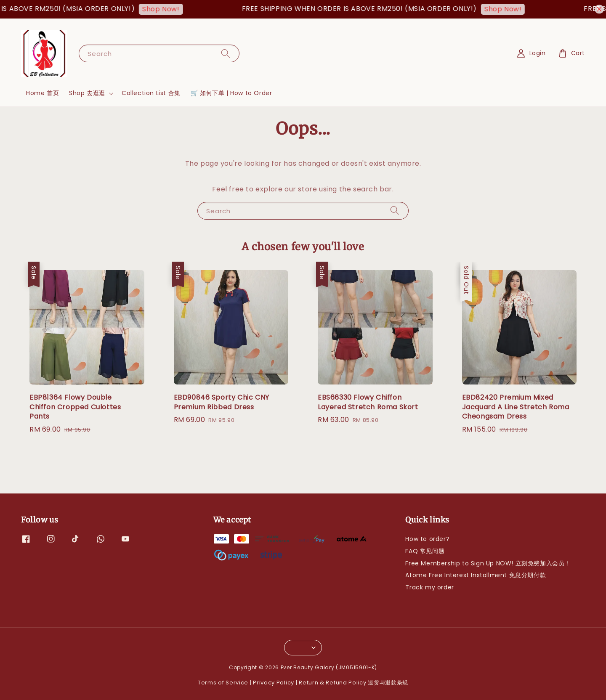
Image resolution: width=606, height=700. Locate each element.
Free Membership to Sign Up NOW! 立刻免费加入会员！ (488, 563)
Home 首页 (43, 93)
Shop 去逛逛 (87, 93)
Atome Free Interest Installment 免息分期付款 (476, 575)
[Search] (226, 53)
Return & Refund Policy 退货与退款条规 (353, 683)
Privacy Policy (274, 683)
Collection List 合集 (151, 93)
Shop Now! (165, 9)
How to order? (427, 539)
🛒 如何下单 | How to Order (231, 93)
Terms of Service (223, 683)
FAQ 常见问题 (425, 551)
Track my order (429, 587)
